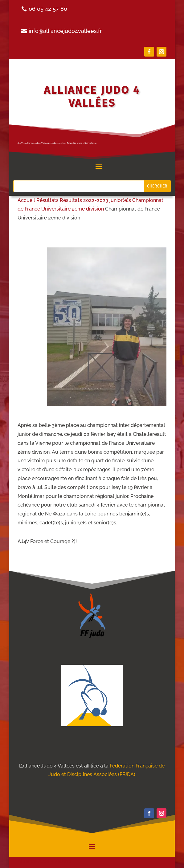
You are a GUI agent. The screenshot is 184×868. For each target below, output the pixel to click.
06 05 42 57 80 (48, 9)
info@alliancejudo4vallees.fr (65, 31)
